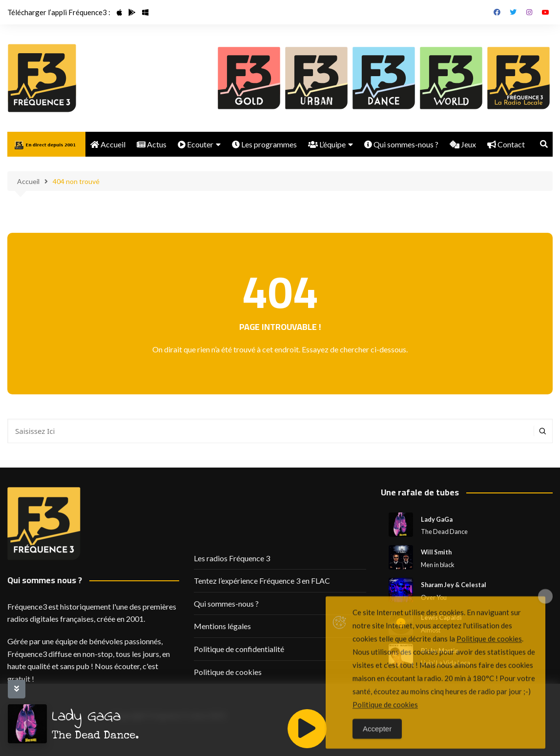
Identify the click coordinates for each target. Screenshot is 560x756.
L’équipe (327, 144)
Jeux (463, 144)
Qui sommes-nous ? (401, 144)
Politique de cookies (228, 672)
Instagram (529, 12)
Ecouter (196, 144)
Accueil (108, 144)
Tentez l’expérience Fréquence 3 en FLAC (262, 581)
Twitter (513, 12)
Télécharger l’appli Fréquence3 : (59, 12)
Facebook (497, 12)
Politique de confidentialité (239, 649)
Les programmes (264, 144)
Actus (152, 144)
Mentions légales (222, 626)
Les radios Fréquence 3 (232, 558)
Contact (506, 144)
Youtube (545, 12)
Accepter (377, 743)
